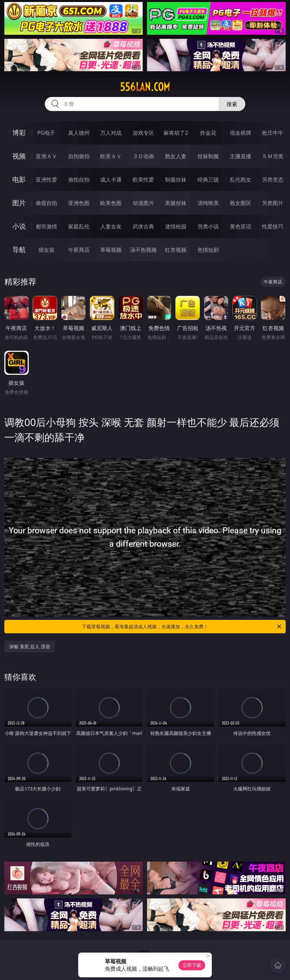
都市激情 (46, 226)
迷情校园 (176, 226)
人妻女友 (111, 226)
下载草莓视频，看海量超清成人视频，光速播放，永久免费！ (182, 627)
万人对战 (111, 133)
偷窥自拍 (46, 203)
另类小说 (208, 226)
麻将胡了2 (176, 133)
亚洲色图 (79, 203)
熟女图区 (241, 203)
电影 (19, 179)
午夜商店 (79, 250)
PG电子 (46, 133)
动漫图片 (143, 203)
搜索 (232, 104)
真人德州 (79, 133)
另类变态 (273, 180)
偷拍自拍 (79, 180)
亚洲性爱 (46, 180)
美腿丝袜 (176, 203)
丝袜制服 (208, 156)
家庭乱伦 (79, 226)
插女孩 (46, 250)
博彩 (19, 133)
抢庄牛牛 (273, 133)
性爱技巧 (273, 226)
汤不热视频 (143, 250)
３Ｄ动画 (143, 156)
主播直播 (241, 156)
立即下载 (192, 965)
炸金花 (208, 133)
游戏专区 (143, 133)
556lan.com (145, 87)
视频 (19, 156)
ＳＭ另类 (273, 156)
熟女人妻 (176, 156)
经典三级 (208, 180)
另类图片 (273, 203)
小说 (19, 226)
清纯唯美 (208, 203)
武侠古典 (143, 226)
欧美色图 (111, 203)
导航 (19, 250)
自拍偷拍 (79, 156)
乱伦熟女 (241, 180)
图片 (19, 203)
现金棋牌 (241, 133)
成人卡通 (111, 180)
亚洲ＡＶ (46, 156)
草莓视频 (111, 250)
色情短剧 (208, 250)
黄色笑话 (241, 226)
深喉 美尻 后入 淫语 (30, 646)
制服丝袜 (176, 180)
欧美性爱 (143, 180)
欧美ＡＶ (111, 156)
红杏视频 (176, 250)
